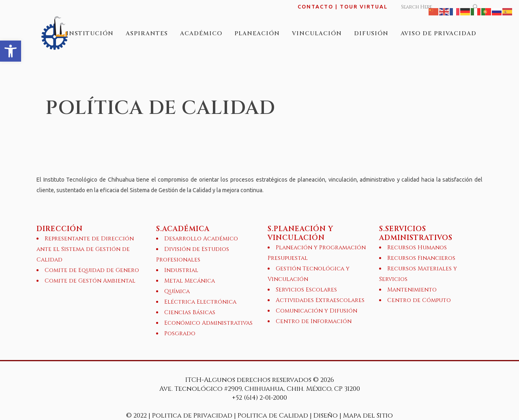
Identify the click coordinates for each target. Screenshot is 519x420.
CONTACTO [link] (315, 6)
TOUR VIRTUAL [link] (364, 6)
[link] (11, 51)
